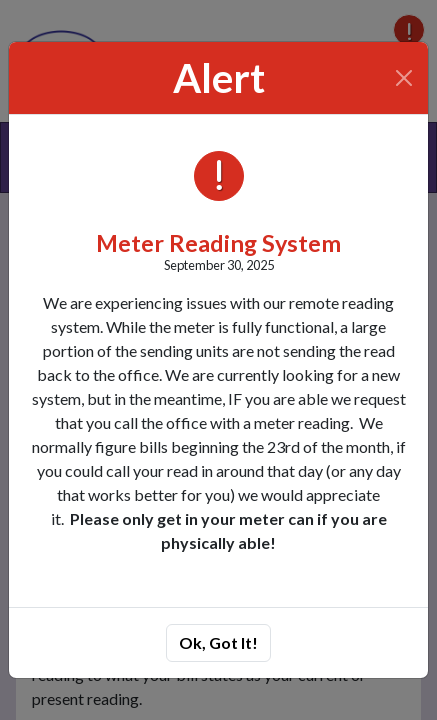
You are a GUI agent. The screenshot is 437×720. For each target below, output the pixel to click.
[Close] (404, 78)
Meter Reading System (218, 243)
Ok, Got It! (218, 642)
